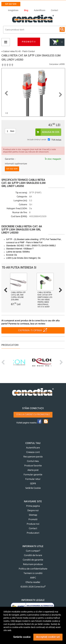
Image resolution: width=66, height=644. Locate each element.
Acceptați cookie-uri (48, 637)
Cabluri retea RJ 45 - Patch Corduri (18, 51)
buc (12, 131)
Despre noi (33, 511)
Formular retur (33, 479)
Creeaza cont (33, 452)
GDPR (33, 484)
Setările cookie (22, 637)
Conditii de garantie (33, 560)
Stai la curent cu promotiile (33, 415)
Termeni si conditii (33, 573)
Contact (33, 529)
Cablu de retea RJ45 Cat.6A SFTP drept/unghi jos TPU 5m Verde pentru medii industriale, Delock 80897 (45, 300)
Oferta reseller (33, 582)
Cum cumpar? (33, 551)
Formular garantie (33, 475)
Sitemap (33, 515)
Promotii (29, 42)
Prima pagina (33, 506)
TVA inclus (56, 140)
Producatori (33, 533)
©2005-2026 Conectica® (33, 587)
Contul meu (33, 461)
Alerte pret (33, 470)
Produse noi (33, 524)
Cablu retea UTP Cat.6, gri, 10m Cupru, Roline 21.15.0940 (18, 296)
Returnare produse (33, 564)
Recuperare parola (33, 457)
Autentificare (33, 448)
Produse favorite (33, 466)
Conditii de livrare (33, 555)
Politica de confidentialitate (33, 569)
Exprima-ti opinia (30, 331)
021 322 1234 (11, 4)
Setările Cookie (33, 488)
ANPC (33, 578)
